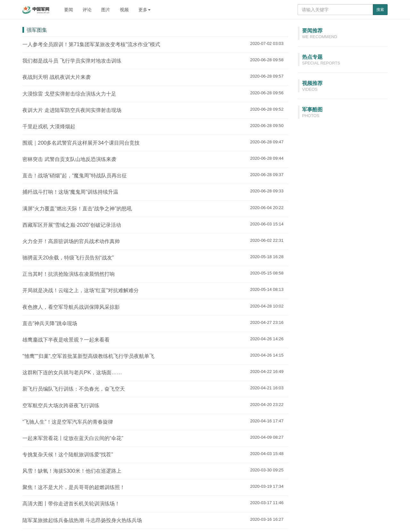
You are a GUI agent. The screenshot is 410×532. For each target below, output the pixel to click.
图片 (106, 10)
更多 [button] (144, 10)
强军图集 (37, 30)
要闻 (69, 10)
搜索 (380, 10)
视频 (124, 10)
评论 (87, 10)
